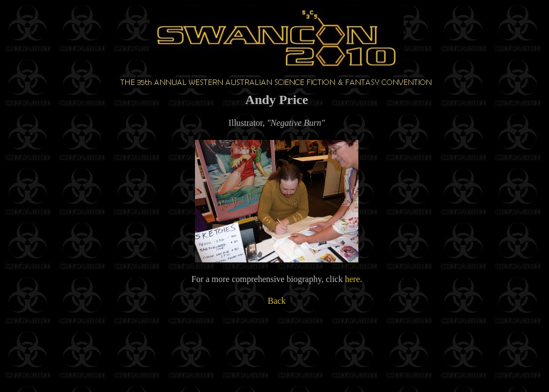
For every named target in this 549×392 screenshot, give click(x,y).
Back (277, 301)
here (352, 279)
